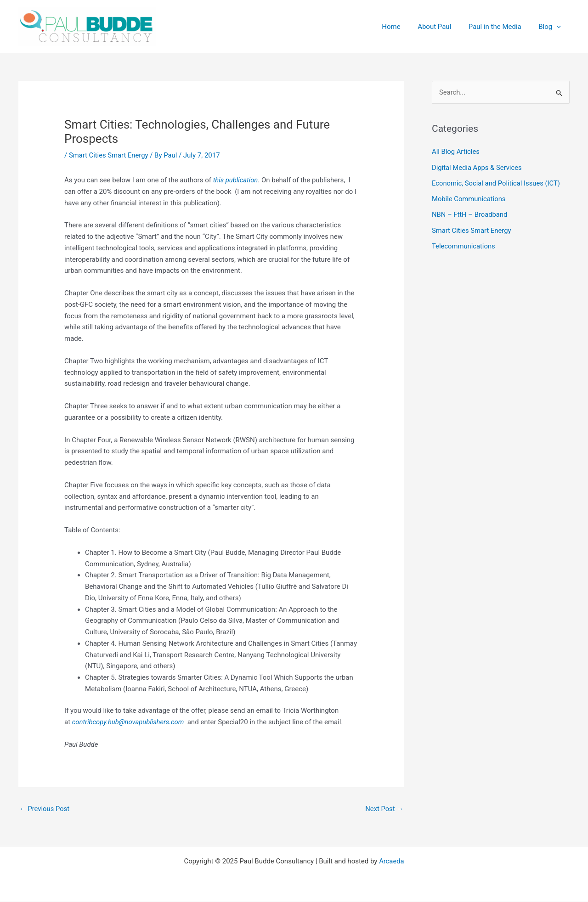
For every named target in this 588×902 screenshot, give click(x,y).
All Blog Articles (456, 152)
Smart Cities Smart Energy (109, 155)
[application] (558, 27)
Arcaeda (392, 862)
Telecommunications (464, 245)
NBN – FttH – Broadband (470, 214)
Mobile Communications (469, 198)
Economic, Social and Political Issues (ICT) (497, 183)
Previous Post (45, 809)
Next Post (384, 809)
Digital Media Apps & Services (478, 167)
